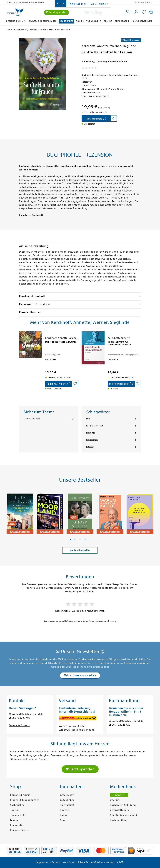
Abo (62, 820)
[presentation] (20, 343)
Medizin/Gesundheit (95, 426)
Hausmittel (91, 433)
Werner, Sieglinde (123, 46)
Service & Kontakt (144, 2)
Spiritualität (67, 805)
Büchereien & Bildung (123, 805)
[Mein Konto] (136, 12)
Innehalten (77, 4)
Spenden (119, 795)
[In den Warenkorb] (96, 118)
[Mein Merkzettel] (144, 12)
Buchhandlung (119, 820)
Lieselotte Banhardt (31, 215)
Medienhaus (99, 4)
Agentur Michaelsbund (124, 815)
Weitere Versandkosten (73, 726)
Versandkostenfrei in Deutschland (26, 2)
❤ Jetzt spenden (56, 12)
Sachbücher (66, 21)
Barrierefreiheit (95, 862)
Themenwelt (94, 21)
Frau (88, 419)
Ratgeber (90, 447)
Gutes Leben (67, 800)
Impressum (43, 862)
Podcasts (65, 810)
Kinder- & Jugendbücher (43, 21)
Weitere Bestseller (80, 550)
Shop (61, 4)
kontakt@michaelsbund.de (28, 714)
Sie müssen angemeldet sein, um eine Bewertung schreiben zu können (80, 621)
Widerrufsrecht (68, 730)
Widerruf (111, 862)
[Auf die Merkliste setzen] (114, 118)
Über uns (115, 800)
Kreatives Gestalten (32, 419)
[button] (71, 539)
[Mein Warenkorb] (151, 12)
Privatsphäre (76, 862)
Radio (63, 815)
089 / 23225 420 (121, 725)
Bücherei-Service (142, 21)
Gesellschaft (67, 795)
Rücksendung (87, 730)
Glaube (108, 21)
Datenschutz (59, 862)
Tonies (80, 21)
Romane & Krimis (16, 21)
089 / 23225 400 (21, 718)
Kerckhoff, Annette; (96, 46)
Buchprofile (122, 21)
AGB (121, 862)
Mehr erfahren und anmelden (80, 675)
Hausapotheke (92, 440)
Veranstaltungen (120, 810)
